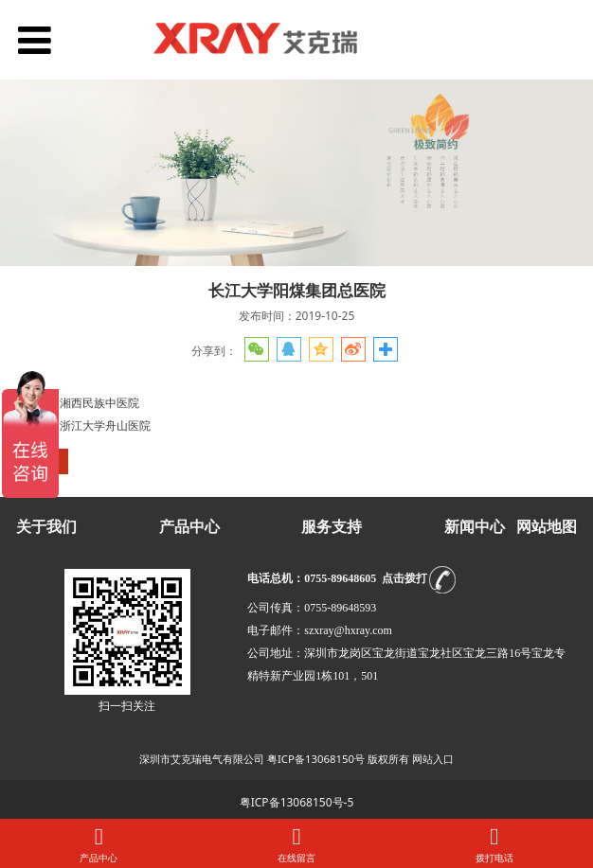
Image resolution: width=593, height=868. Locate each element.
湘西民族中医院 (99, 403)
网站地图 (547, 527)
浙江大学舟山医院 (105, 425)
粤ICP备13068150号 (316, 759)
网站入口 (433, 759)
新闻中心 (475, 527)
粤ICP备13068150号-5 (297, 802)
